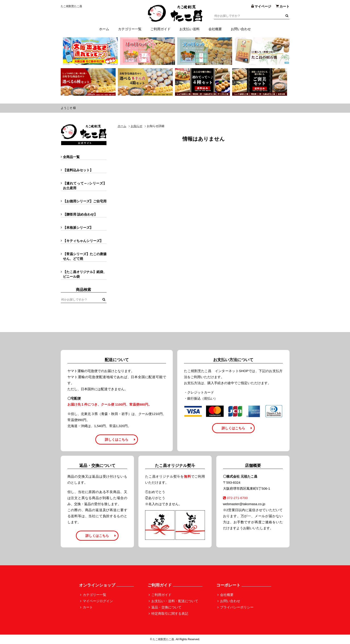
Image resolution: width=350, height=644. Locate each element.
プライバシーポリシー (237, 607)
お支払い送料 (190, 29)
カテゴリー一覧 (130, 29)
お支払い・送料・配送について (175, 601)
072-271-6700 (235, 498)
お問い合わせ (241, 29)
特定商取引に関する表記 (170, 613)
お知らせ (137, 126)
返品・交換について (166, 607)
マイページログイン (98, 601)
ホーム (104, 29)
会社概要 (215, 29)
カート (88, 607)
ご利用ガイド (160, 29)
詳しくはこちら (117, 440)
